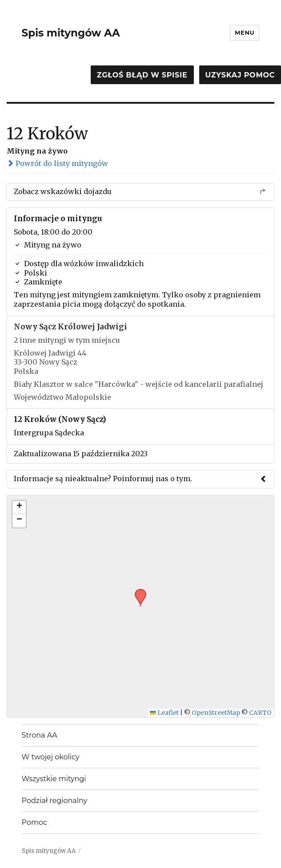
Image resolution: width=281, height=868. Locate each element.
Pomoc (34, 822)
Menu (245, 32)
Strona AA (40, 735)
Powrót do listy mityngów (57, 163)
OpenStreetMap (216, 713)
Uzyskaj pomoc (240, 75)
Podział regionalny (55, 801)
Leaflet (164, 713)
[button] (137, 592)
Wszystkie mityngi (54, 779)
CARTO (260, 713)
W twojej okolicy (51, 757)
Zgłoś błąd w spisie (142, 75)
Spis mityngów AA (71, 33)
